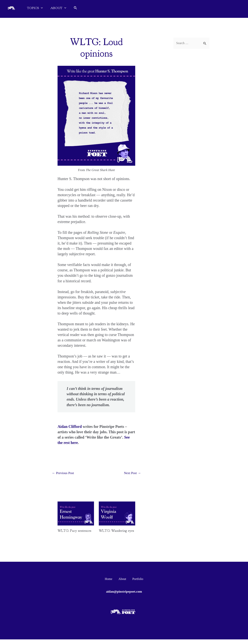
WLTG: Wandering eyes (114, 533)
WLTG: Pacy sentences (68, 533)
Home (111, 583)
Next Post (132, 473)
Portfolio (135, 583)
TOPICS (35, 8)
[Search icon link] (76, 8)
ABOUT (58, 8)
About (122, 583)
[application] (41, 8)
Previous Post (64, 473)
